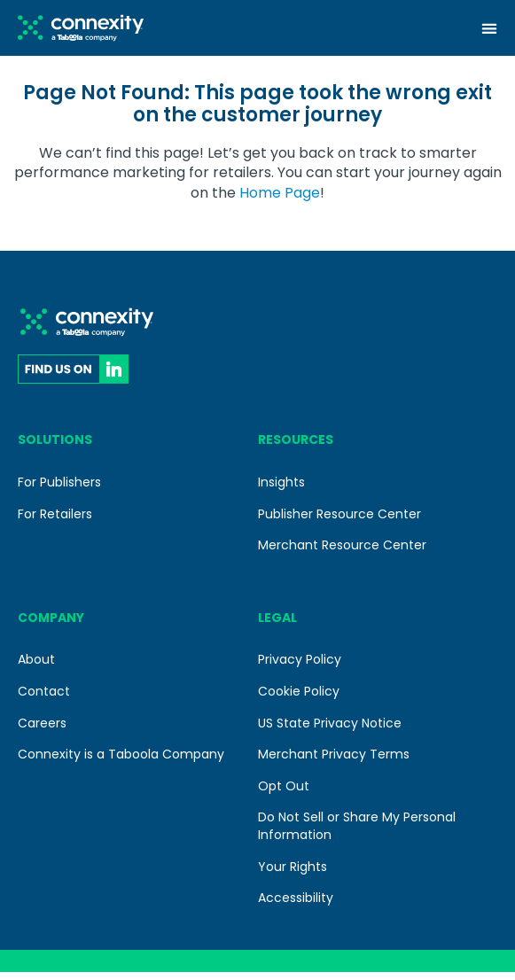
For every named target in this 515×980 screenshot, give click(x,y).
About (36, 667)
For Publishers (59, 490)
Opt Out (284, 794)
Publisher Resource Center (339, 521)
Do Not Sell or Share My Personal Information (357, 834)
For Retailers (55, 521)
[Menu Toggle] (489, 28)
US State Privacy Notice (330, 731)
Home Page (280, 200)
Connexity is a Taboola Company (121, 762)
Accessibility (296, 906)
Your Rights (293, 875)
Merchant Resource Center (342, 553)
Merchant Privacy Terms (334, 762)
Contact (44, 699)
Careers (42, 731)
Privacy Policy (300, 667)
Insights (281, 490)
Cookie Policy (299, 699)
